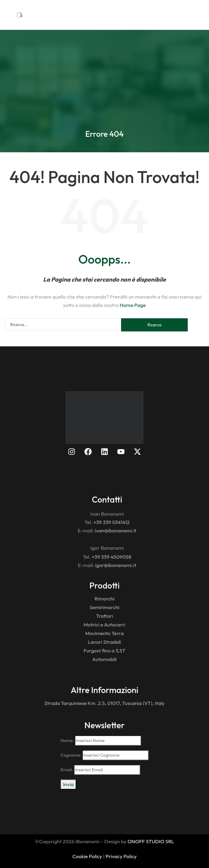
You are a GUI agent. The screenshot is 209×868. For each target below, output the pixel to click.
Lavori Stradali (104, 642)
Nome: (101, 741)
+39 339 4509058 (112, 557)
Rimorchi (104, 599)
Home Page (133, 305)
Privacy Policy (121, 856)
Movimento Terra (104, 633)
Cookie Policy (87, 856)
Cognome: (104, 755)
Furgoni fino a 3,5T (105, 650)
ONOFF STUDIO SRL (151, 841)
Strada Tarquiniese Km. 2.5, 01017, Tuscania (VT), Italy (104, 703)
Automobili (104, 659)
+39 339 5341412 (111, 522)
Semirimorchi (105, 607)
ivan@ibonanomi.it (116, 530)
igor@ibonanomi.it (116, 565)
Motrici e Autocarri (105, 625)
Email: (100, 770)
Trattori (104, 616)
